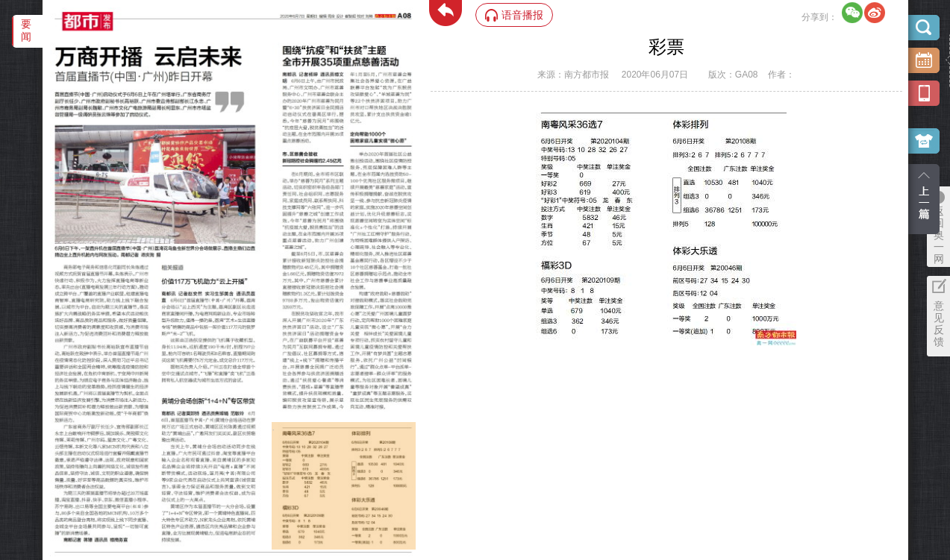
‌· (274, 430)
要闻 (26, 30)
